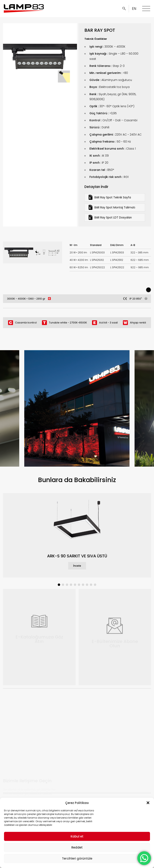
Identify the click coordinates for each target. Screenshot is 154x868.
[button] (148, 803)
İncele (77, 566)
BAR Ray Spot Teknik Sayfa (110, 197)
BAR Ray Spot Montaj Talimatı (112, 207)
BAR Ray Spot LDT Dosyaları (110, 217)
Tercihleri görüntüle (77, 858)
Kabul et (77, 836)
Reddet (77, 847)
